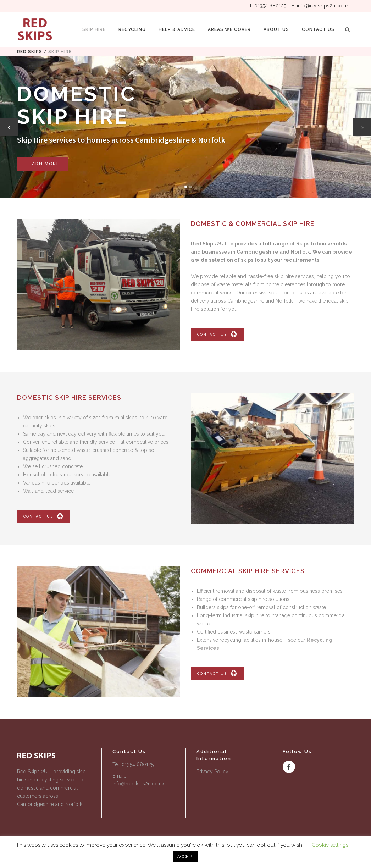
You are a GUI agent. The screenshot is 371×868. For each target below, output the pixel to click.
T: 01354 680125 (268, 6)
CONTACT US (217, 335)
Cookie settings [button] (330, 845)
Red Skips (30, 52)
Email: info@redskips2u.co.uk (138, 780)
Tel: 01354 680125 (133, 764)
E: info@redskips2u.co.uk (320, 6)
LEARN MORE (43, 164)
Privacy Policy (212, 772)
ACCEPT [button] (185, 856)
